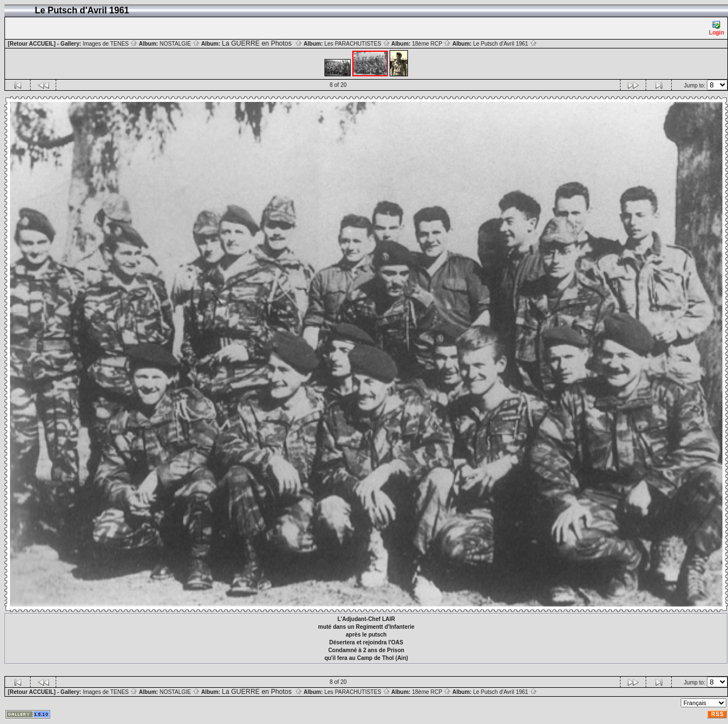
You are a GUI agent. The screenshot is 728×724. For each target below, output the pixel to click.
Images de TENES (110, 44)
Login (717, 28)
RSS (717, 714)
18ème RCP (431, 44)
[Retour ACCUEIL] (32, 44)
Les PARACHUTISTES (357, 44)
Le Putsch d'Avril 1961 (505, 44)
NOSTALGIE (180, 44)
